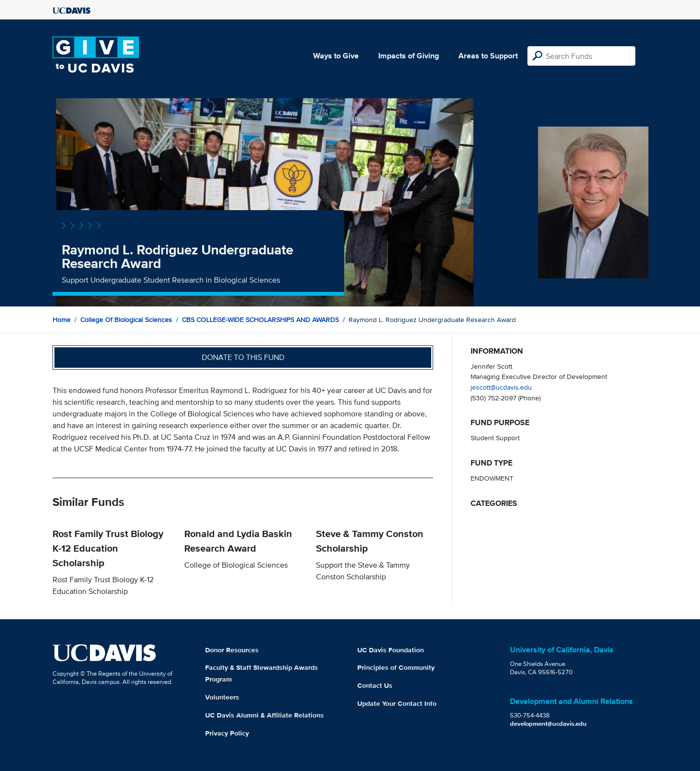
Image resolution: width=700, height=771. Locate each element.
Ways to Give (336, 56)
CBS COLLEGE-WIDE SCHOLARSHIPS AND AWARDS (260, 320)
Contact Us (375, 685)
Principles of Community (396, 667)
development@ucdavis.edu (548, 724)
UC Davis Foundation (391, 650)
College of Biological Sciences (126, 320)
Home (61, 320)
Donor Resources (232, 650)
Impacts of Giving (409, 56)
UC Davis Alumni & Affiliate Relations (264, 715)
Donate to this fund (243, 357)
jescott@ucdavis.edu (501, 387)
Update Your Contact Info (397, 703)
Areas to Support (488, 56)
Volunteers (222, 697)
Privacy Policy (227, 733)
